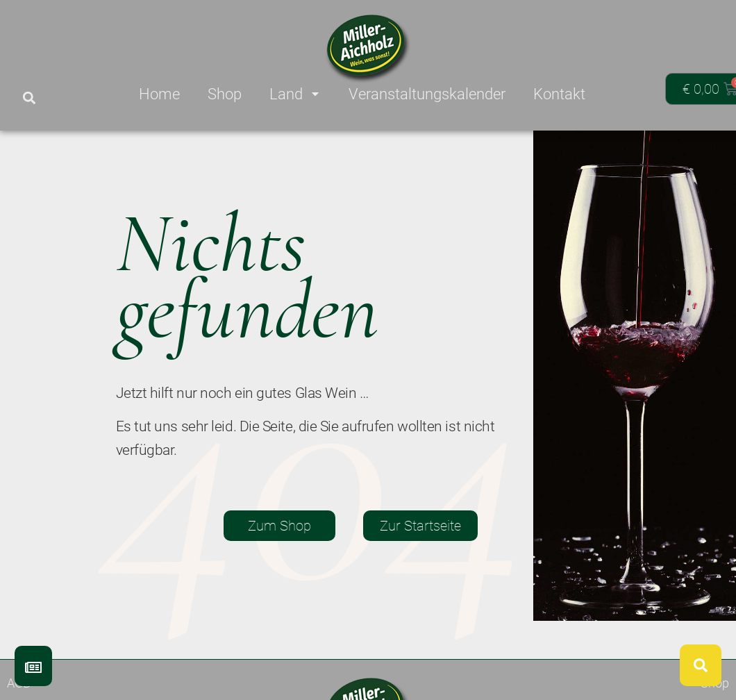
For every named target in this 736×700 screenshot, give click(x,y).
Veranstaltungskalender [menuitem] (427, 94)
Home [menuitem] (159, 94)
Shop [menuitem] (225, 94)
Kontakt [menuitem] (559, 94)
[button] (30, 98)
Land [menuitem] (295, 94)
